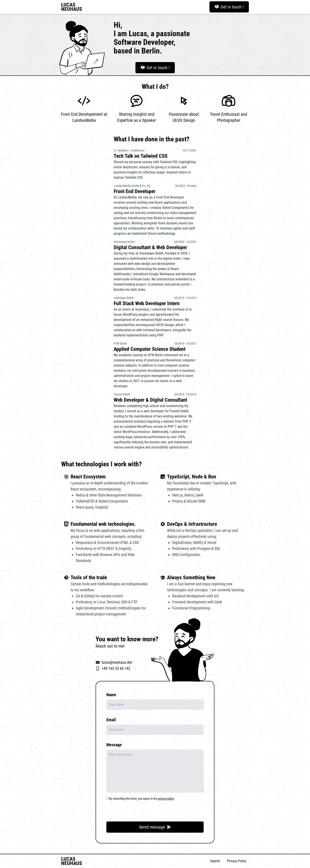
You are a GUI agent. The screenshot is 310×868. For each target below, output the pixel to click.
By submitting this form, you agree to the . (142, 799)
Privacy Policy (237, 861)
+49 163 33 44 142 (116, 668)
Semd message (155, 827)
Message (114, 745)
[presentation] (139, 810)
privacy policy (166, 799)
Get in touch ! (229, 7)
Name (111, 695)
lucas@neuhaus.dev (117, 662)
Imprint (215, 861)
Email (111, 720)
